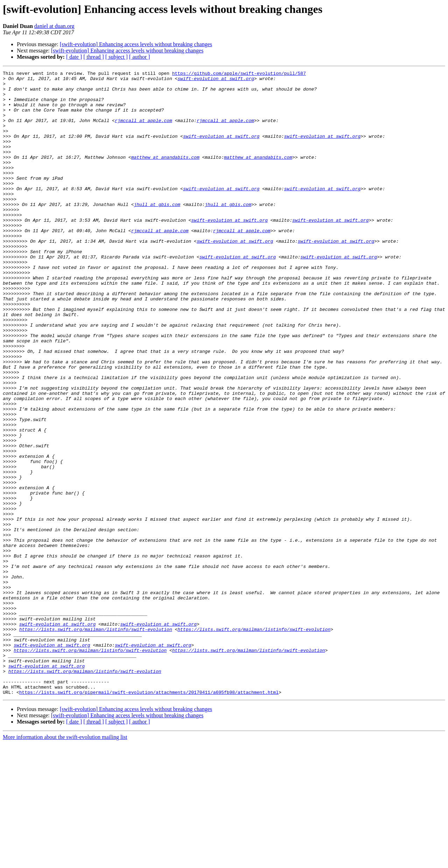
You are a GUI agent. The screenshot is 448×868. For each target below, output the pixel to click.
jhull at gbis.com (157, 232)
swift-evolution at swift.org (216, 80)
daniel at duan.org (54, 26)
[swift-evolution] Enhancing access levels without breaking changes (136, 44)
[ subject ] (117, 57)
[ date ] (74, 57)
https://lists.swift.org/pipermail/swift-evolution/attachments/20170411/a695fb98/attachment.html (149, 817)
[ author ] (140, 57)
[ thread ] (94, 57)
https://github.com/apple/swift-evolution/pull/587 (239, 74)
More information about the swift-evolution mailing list (65, 862)
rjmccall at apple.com (143, 131)
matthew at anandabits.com (165, 175)
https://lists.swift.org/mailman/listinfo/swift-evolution (96, 741)
